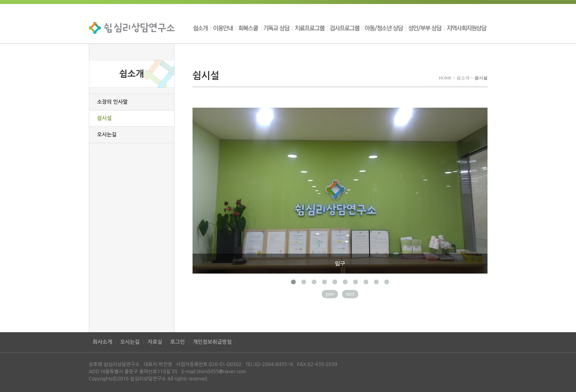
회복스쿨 (248, 28)
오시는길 (107, 135)
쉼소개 (202, 28)
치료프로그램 (310, 28)
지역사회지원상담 (466, 28)
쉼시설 (105, 118)
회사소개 (103, 342)
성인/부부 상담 (425, 28)
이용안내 (223, 28)
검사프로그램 (344, 28)
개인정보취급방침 (212, 342)
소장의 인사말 (113, 102)
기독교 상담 (277, 28)
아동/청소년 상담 (384, 28)
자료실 (155, 342)
